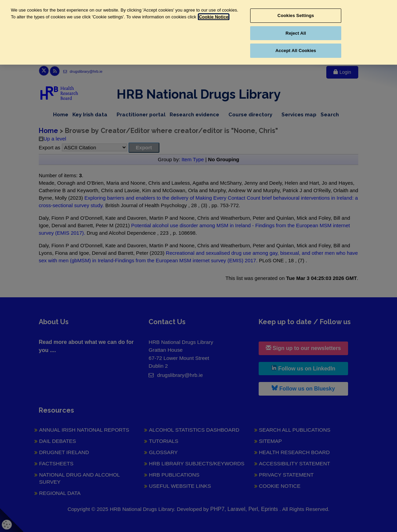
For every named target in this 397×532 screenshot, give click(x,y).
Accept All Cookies (296, 51)
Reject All (296, 33)
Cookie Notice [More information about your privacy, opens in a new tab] (214, 17)
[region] (198, 32)
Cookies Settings (296, 15)
